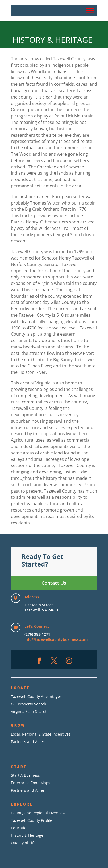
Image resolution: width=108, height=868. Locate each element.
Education (20, 828)
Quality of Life (23, 843)
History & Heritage (27, 835)
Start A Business (25, 775)
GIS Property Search (29, 704)
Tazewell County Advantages (36, 696)
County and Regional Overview (38, 813)
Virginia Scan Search (29, 711)
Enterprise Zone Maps (31, 783)
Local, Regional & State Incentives (41, 734)
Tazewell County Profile (32, 820)
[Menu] (90, 11)
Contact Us (54, 583)
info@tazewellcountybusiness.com (56, 639)
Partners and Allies (28, 742)
